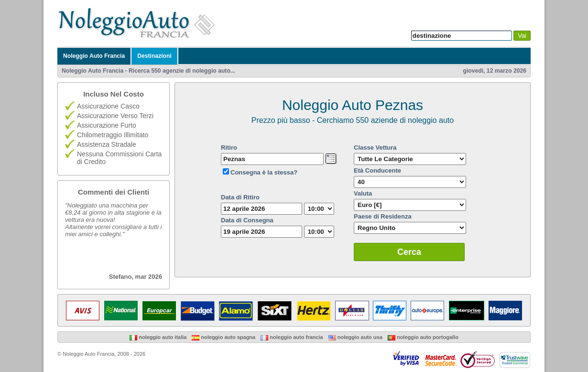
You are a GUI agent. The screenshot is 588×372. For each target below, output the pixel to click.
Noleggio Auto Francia (94, 56)
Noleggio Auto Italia (158, 337)
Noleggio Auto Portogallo (423, 337)
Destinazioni (154, 56)
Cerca (409, 252)
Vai (522, 36)
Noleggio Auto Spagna (223, 337)
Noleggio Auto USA (355, 337)
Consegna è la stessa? (264, 172)
